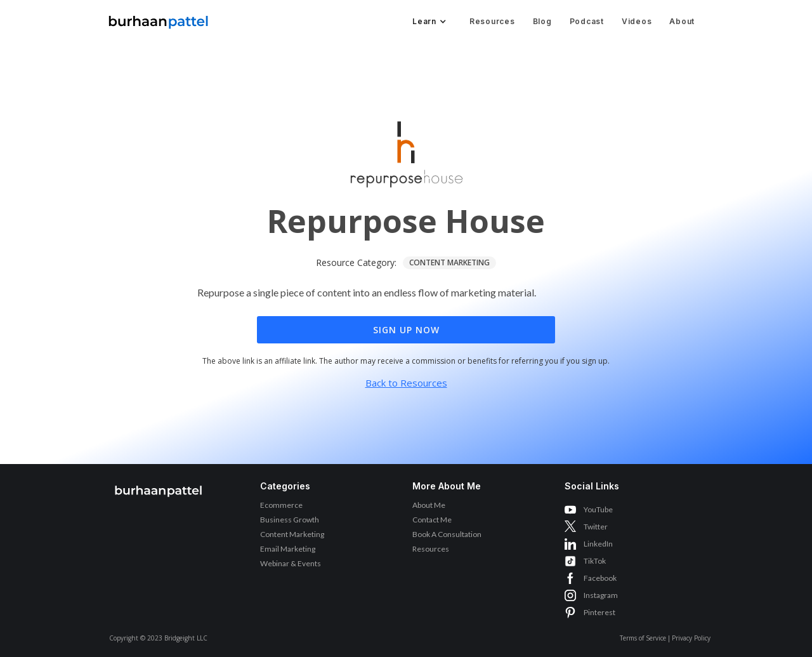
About (682, 21)
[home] (159, 19)
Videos (637, 21)
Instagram (601, 595)
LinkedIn (598, 544)
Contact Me (432, 520)
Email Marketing (288, 549)
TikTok (595, 561)
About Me (429, 505)
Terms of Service (643, 638)
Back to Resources (406, 383)
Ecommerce (281, 505)
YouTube (598, 509)
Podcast (587, 21)
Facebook (600, 578)
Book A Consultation (447, 534)
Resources (492, 21)
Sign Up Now (406, 330)
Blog (542, 21)
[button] (428, 22)
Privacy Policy (691, 638)
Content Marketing (292, 534)
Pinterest (599, 612)
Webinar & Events (291, 563)
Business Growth (290, 520)
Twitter (596, 527)
